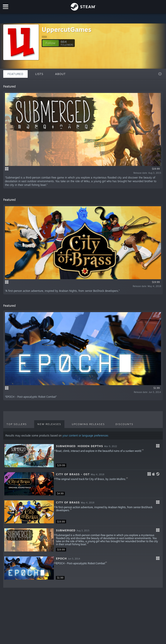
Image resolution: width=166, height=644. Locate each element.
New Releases (49, 424)
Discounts (124, 424)
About (60, 74)
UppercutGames (67, 29)
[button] (51, 43)
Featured (15, 74)
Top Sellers (17, 424)
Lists (39, 74)
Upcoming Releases (88, 424)
